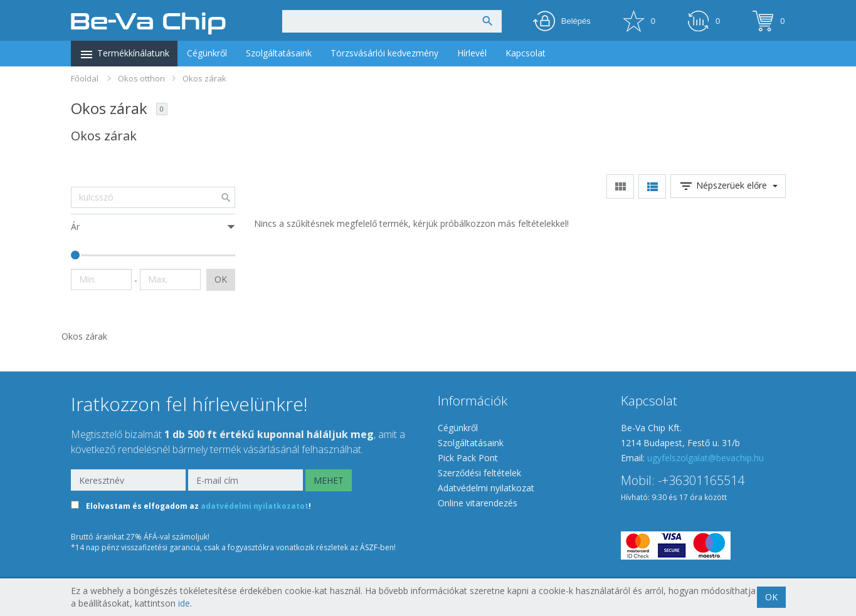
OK (221, 279)
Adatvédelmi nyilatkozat (486, 488)
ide (184, 603)
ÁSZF (369, 547)
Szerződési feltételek (479, 473)
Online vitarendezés (478, 503)
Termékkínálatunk (124, 55)
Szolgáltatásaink (279, 53)
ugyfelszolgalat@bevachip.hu (705, 458)
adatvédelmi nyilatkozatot (255, 506)
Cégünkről (207, 53)
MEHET (329, 480)
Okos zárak (204, 78)
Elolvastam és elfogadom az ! (198, 506)
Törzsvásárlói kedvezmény (384, 53)
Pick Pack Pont (468, 458)
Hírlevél (472, 53)
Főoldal (85, 78)
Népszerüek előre (728, 186)
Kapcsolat (526, 53)
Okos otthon (141, 78)
